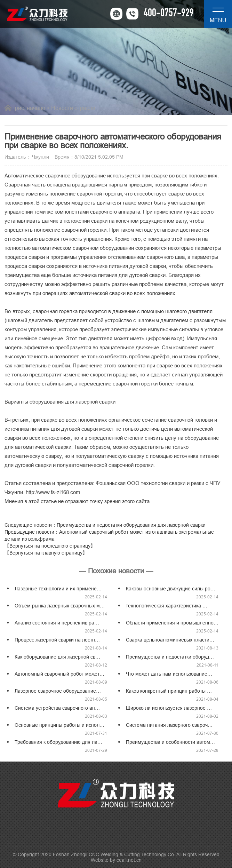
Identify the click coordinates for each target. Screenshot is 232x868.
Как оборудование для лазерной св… (57, 657)
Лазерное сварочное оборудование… (58, 691)
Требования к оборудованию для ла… (58, 742)
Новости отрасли (73, 108)
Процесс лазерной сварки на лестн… (57, 640)
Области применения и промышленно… (172, 623)
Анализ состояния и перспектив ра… (57, 623)
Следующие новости (105, 525)
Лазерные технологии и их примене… (58, 589)
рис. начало (30, 108)
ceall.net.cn (129, 860)
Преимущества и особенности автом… (170, 742)
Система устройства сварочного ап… (57, 708)
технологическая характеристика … (167, 606)
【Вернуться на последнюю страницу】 (50, 546)
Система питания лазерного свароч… (169, 725)
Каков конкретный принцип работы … (169, 691)
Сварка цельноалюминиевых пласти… (170, 640)
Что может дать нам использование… (169, 674)
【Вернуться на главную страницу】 (46, 553)
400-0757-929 (169, 14)
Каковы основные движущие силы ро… (171, 589)
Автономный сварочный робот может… (59, 674)
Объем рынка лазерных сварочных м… (60, 606)
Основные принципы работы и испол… (59, 725)
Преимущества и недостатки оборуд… (170, 657)
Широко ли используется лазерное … (169, 708)
